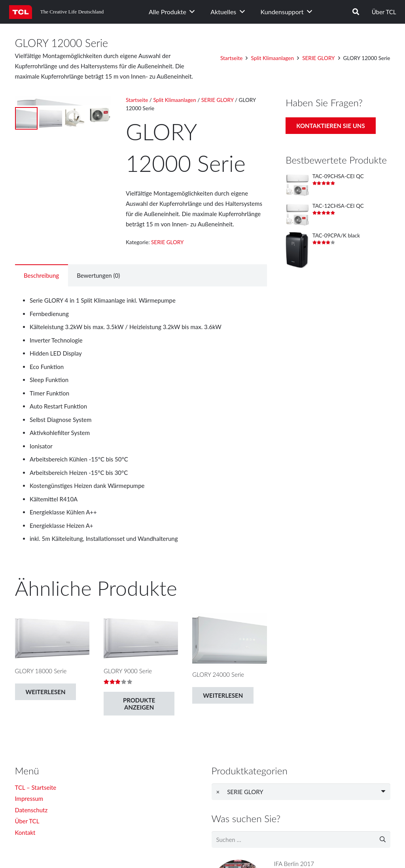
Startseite (231, 58)
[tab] (42, 275)
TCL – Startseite (36, 787)
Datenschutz (31, 810)
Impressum (29, 798)
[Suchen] (356, 12)
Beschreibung (41, 275)
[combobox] (301, 792)
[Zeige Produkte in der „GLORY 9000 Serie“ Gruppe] (139, 704)
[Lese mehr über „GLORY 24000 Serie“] (223, 695)
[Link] (21, 12)
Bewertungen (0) (98, 275)
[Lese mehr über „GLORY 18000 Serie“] (46, 692)
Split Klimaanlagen (273, 58)
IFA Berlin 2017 (294, 864)
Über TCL (384, 12)
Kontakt (25, 832)
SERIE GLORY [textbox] (240, 792)
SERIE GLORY (318, 58)
